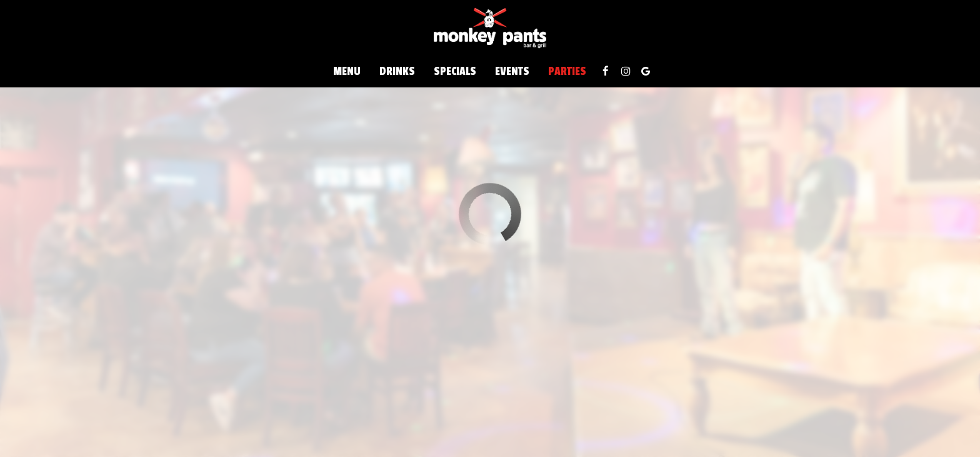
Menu (347, 72)
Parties (567, 72)
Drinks (397, 72)
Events (512, 72)
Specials (455, 72)
